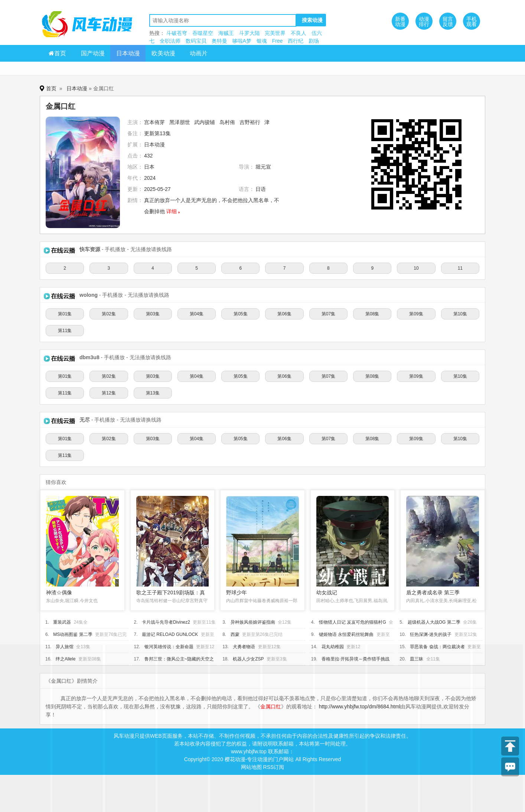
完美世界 (275, 33)
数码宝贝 (196, 41)
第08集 (372, 314)
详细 (172, 211)
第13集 (153, 393)
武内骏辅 (205, 122)
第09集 (416, 314)
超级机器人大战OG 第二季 (434, 622)
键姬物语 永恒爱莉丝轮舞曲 (346, 634)
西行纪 (296, 41)
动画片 (199, 53)
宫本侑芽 (154, 122)
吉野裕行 (250, 122)
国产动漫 (93, 53)
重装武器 (62, 622)
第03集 (153, 314)
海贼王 (226, 33)
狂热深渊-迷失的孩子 (431, 634)
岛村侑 (227, 122)
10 (416, 268)
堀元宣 (263, 167)
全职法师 (170, 41)
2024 (150, 178)
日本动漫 (128, 53)
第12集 (109, 393)
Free (278, 41)
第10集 (460, 314)
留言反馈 (448, 22)
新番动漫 (400, 22)
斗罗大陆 (250, 33)
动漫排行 (424, 22)
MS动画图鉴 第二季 (73, 634)
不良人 (299, 33)
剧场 (314, 41)
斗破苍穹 (177, 33)
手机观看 (472, 22)
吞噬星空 (203, 33)
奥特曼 (219, 41)
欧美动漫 (163, 53)
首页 (57, 53)
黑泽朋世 (180, 122)
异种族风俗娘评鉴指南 (253, 622)
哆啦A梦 (242, 41)
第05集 (240, 314)
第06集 (284, 314)
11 (460, 268)
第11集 (65, 331)
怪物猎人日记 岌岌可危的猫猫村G (353, 622)
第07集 (328, 314)
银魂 (262, 41)
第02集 (109, 314)
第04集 (197, 314)
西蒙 (235, 634)
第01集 (65, 314)
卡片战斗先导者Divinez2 (166, 622)
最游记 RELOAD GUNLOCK (170, 634)
